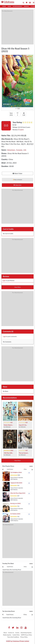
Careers (17, 633)
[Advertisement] (17, 27)
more (31, 466)
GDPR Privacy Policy (26, 635)
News (9, 6)
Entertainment (17, 6)
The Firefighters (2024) (16, 472)
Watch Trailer (17, 173)
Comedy (19, 150)
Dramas (26, 6)
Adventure (11, 150)
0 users (21, 130)
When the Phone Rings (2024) (18, 493)
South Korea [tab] (10, 469)
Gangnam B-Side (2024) (16, 483)
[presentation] (10, 469)
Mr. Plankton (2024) (15, 514)
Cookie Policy (16, 635)
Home (4, 6)
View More (17, 287)
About (5, 633)
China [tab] (25, 469)
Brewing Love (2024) (15, 503)
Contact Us (11, 633)
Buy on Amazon (17, 180)
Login (4, 280)
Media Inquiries (7, 635)
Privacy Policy (24, 637)
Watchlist (17, 185)
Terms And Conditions (13, 637)
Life (25, 150)
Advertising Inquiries (26, 633)
